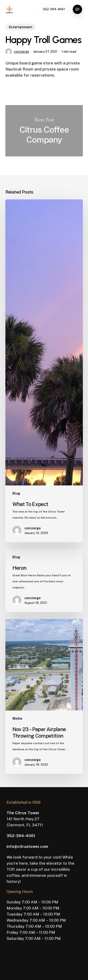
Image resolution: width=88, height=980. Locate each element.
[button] (77, 9)
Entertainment (21, 27)
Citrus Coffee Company (44, 131)
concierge (21, 52)
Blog (16, 493)
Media (17, 718)
